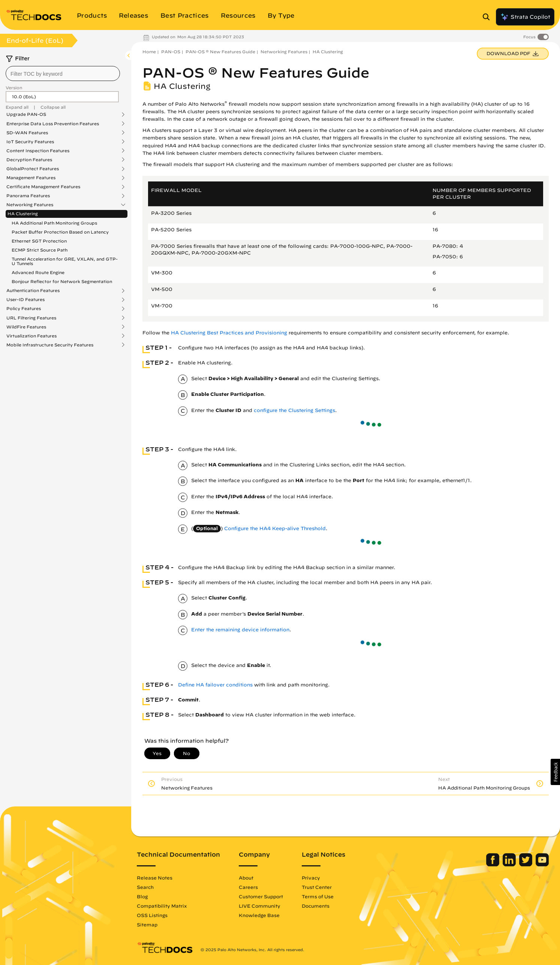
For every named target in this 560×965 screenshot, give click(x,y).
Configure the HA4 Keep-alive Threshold (275, 528)
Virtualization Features (31, 336)
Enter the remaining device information (240, 630)
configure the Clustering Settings (294, 410)
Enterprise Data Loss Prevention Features (53, 124)
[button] (555, 772)
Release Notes (155, 878)
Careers (248, 887)
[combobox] (63, 73)
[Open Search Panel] (488, 17)
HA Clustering (23, 214)
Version (14, 88)
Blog (142, 896)
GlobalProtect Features (33, 169)
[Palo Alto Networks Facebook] (493, 865)
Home (149, 52)
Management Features (31, 178)
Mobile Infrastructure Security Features (50, 345)
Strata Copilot (525, 17)
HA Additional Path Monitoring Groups (54, 223)
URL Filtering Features (31, 318)
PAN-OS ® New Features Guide (220, 52)
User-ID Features (25, 300)
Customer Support (261, 896)
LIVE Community (260, 906)
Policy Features (24, 309)
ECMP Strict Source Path (40, 250)
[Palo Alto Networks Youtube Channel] (542, 865)
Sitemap (147, 925)
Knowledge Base (259, 915)
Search (145, 887)
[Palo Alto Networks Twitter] (526, 865)
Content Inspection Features (38, 151)
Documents (316, 906)
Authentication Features (33, 291)
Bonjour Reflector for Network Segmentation (62, 281)
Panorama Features (28, 196)
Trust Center (317, 887)
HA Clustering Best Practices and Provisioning (229, 333)
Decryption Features (29, 160)
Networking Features (30, 205)
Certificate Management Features (43, 187)
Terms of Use (318, 896)
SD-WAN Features (27, 133)
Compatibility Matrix (162, 906)
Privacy (311, 878)
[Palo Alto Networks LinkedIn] (510, 865)
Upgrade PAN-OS (26, 114)
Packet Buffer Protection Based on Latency (60, 232)
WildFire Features (26, 327)
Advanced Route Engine (38, 272)
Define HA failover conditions (215, 685)
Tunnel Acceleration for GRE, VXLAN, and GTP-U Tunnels (65, 261)
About (246, 878)
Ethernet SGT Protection (39, 241)
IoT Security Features (30, 142)
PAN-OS (171, 52)
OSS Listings (152, 915)
